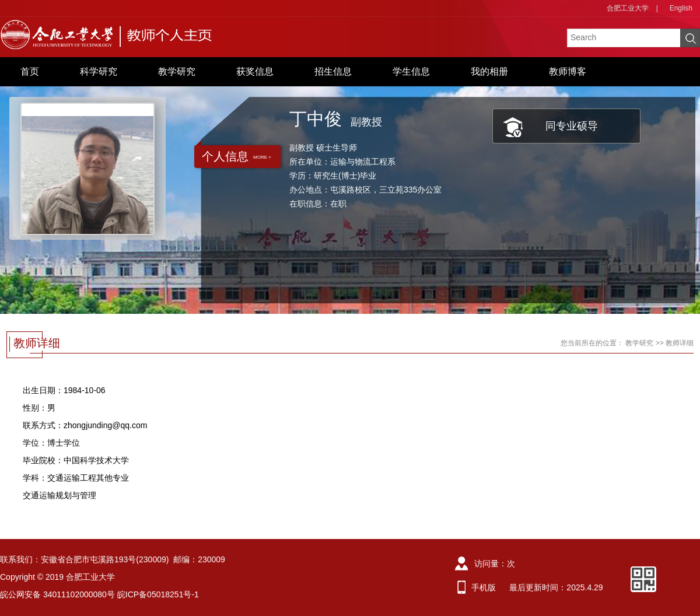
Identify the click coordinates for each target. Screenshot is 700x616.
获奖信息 (255, 71)
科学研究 (99, 71)
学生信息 (411, 71)
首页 (30, 71)
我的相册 (489, 71)
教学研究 (177, 71)
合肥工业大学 (628, 8)
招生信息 (333, 71)
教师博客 (568, 71)
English (681, 8)
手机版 (484, 587)
